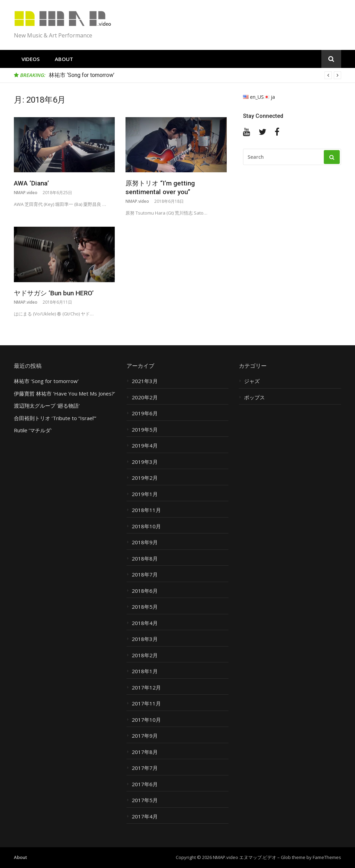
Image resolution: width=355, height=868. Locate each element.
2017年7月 (145, 768)
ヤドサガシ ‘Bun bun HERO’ (54, 293)
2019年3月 (145, 462)
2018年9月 (145, 542)
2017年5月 (145, 800)
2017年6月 (145, 784)
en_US (253, 97)
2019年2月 (145, 478)
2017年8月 (145, 752)
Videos (31, 59)
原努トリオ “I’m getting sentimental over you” (160, 188)
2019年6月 (145, 413)
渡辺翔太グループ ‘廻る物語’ (47, 406)
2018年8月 (145, 559)
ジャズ (252, 381)
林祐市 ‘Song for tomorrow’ (82, 75)
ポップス (254, 397)
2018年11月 (146, 510)
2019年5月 (145, 430)
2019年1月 (145, 494)
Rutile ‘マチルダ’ (33, 430)
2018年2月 (145, 655)
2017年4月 (145, 817)
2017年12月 (146, 688)
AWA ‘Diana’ (31, 183)
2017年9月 (145, 736)
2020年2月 (145, 397)
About (64, 59)
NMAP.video (26, 193)
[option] (195, 75)
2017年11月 (146, 704)
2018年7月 (145, 575)
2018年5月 (145, 607)
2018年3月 (145, 639)
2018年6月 (145, 591)
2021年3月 (145, 381)
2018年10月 (146, 526)
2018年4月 (145, 623)
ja (269, 97)
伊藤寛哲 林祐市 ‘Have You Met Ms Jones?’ (64, 394)
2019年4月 (145, 446)
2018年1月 (145, 671)
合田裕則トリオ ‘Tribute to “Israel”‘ (55, 418)
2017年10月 (146, 720)
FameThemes (327, 857)
